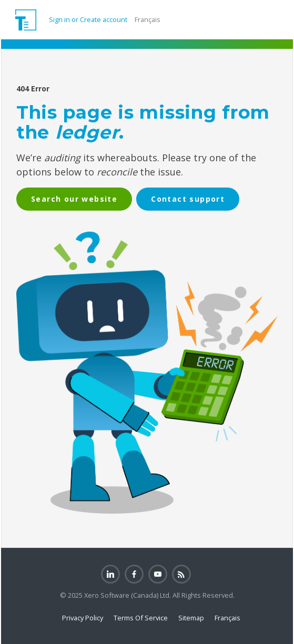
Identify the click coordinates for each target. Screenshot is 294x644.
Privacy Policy (83, 618)
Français (148, 19)
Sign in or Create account (87, 19)
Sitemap (191, 618)
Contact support (188, 199)
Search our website (74, 199)
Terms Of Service (141, 618)
